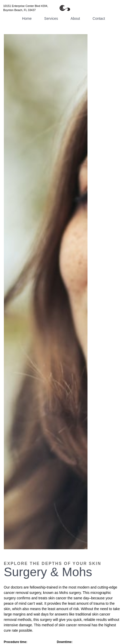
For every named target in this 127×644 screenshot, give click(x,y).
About (75, 18)
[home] (63, 8)
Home (27, 18)
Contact (99, 18)
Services (51, 18)
